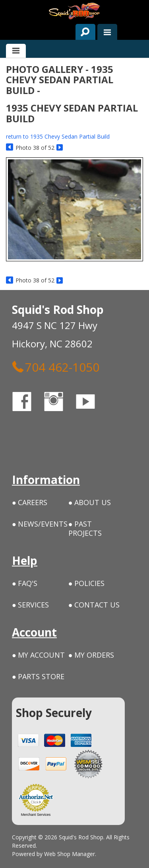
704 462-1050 (56, 367)
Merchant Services (36, 815)
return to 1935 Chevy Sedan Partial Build (58, 136)
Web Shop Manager (70, 854)
